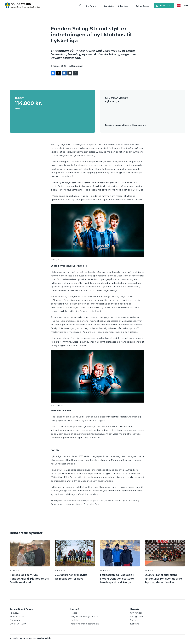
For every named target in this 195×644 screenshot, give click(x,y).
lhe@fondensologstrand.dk (84, 616)
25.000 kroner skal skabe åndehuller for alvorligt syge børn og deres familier (164, 579)
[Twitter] (59, 73)
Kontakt (134, 624)
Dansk (186, 5)
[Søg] (81, 5)
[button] (30, 553)
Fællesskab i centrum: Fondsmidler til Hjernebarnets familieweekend (29, 579)
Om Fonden (92, 6)
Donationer (77, 66)
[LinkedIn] (64, 73)
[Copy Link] (75, 73)
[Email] (70, 73)
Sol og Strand (144, 6)
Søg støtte (109, 6)
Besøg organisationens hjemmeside (126, 125)
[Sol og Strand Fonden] (23, 5)
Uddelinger (125, 6)
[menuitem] (81, 5)
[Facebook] (53, 73)
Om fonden (136, 613)
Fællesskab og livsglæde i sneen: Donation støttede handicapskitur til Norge (117, 579)
